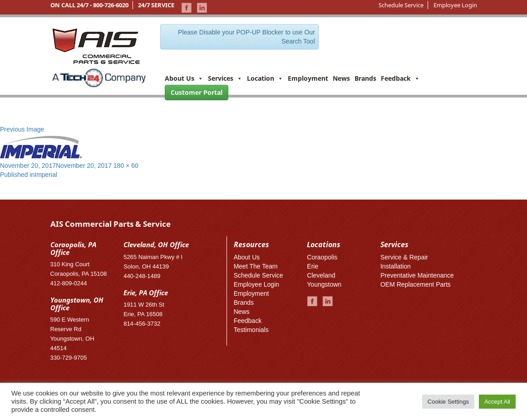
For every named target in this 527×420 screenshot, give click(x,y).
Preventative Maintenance (417, 275)
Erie (313, 266)
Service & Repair (404, 257)
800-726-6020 (111, 5)
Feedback (400, 78)
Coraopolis (322, 257)
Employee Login (455, 5)
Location (265, 78)
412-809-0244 (69, 283)
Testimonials (251, 330)
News (341, 78)
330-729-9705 (69, 358)
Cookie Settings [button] (448, 402)
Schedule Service (401, 5)
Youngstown (324, 284)
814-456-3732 (142, 324)
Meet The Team (256, 266)
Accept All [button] (497, 402)
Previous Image (22, 129)
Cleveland (321, 275)
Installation (396, 266)
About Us (184, 78)
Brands (365, 78)
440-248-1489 (142, 276)
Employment (308, 78)
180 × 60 (126, 166)
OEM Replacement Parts (416, 284)
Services (225, 78)
